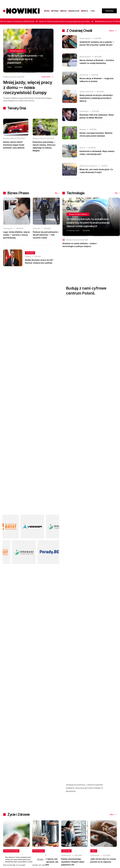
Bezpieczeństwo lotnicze (78, 221)
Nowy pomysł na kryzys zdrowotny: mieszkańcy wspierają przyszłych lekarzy (96, 98)
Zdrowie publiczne (17, 51)
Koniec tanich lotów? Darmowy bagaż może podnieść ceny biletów (14, 145)
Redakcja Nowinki (10, 77)
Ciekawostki (95, 862)
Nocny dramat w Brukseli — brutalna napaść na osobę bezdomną (97, 62)
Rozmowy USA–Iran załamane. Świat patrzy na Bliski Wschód (97, 116)
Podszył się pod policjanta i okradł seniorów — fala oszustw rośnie (46, 242)
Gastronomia (8, 235)
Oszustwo (36, 235)
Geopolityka (84, 111)
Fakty (47, 11)
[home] (21, 11)
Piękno (94, 858)
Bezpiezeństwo (85, 57)
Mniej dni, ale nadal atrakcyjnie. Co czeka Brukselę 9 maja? (96, 171)
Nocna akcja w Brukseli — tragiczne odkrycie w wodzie (97, 80)
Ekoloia (82, 148)
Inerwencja (84, 75)
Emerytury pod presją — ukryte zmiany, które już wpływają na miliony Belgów (44, 146)
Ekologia (83, 129)
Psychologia (66, 858)
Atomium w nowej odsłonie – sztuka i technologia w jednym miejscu (80, 252)
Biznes (64, 11)
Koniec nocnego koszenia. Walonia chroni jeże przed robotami (96, 134)
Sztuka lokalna (85, 38)
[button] (93, 11)
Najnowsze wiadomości (88, 166)
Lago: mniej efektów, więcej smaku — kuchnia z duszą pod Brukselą (16, 242)
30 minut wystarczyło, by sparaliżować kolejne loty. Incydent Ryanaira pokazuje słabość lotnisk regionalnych (88, 230)
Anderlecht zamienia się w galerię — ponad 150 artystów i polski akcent (97, 43)
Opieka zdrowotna (86, 92)
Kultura (85, 11)
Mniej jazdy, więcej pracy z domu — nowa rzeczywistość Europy (28, 87)
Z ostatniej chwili (73, 237)
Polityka (55, 11)
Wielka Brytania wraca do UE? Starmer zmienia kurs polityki (39, 268)
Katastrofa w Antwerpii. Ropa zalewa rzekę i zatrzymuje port (97, 153)
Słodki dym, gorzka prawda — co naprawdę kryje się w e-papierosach (25, 59)
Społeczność (74, 11)
